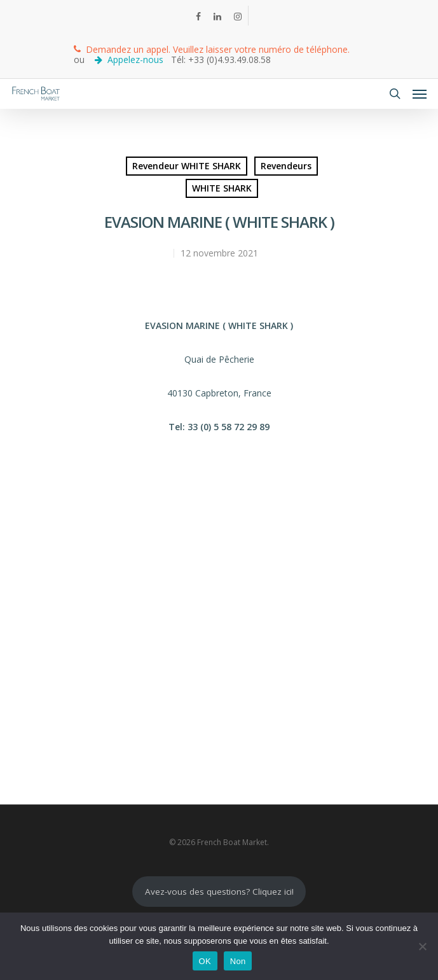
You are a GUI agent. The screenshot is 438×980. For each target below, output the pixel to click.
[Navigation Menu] (420, 94)
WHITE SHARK (222, 188)
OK (205, 961)
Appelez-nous (130, 59)
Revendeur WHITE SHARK (187, 166)
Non (238, 961)
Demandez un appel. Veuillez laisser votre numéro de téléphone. (212, 49)
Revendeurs (286, 166)
